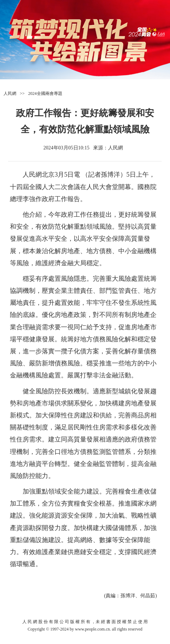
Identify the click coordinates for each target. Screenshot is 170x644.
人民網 (10, 93)
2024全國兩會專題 (45, 93)
